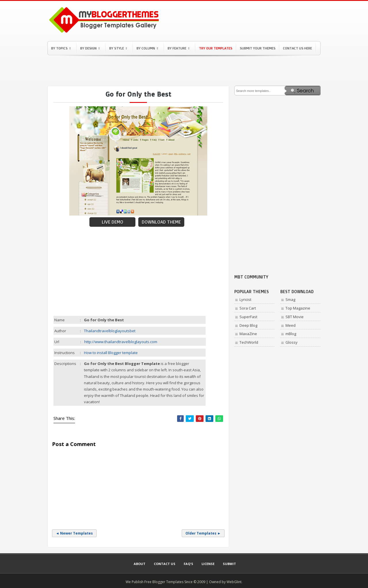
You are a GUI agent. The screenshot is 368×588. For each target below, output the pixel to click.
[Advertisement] (184, 70)
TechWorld (249, 342)
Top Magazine (298, 308)
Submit (229, 564)
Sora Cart (248, 308)
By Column (147, 48)
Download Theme (161, 222)
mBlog (291, 334)
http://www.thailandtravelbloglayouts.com (121, 342)
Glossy (292, 342)
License (208, 564)
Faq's (188, 564)
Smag (290, 299)
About (140, 564)
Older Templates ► (203, 533)
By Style (118, 48)
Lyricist (245, 299)
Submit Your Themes (258, 48)
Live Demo (113, 222)
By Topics (61, 48)
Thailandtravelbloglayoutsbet (110, 331)
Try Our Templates (216, 48)
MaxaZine (248, 334)
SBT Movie (295, 317)
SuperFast (248, 317)
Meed (291, 325)
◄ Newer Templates (74, 533)
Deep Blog (248, 325)
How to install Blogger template (111, 353)
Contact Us (165, 564)
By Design (90, 48)
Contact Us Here (297, 48)
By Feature (179, 48)
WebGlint (234, 582)
